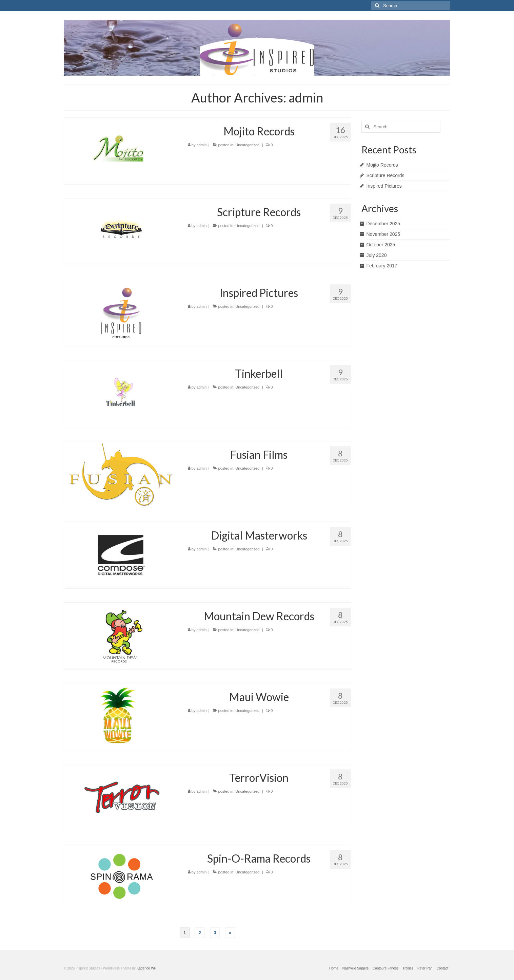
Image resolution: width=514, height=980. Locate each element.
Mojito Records (382, 165)
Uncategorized (247, 145)
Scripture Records (385, 175)
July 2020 (377, 255)
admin (202, 145)
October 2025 (381, 245)
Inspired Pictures (384, 186)
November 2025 (383, 234)
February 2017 (382, 266)
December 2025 (383, 224)
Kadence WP (146, 968)
